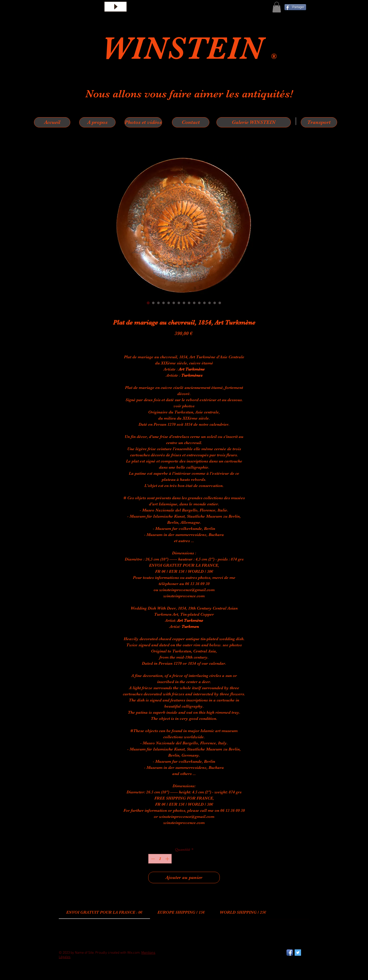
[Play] (116, 7)
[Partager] (295, 7)
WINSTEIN (186, 48)
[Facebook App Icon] (290, 953)
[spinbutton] (160, 859)
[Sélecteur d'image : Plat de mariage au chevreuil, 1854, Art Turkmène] (148, 303)
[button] (277, 7)
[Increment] (168, 859)
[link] (104, 912)
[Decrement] (152, 859)
